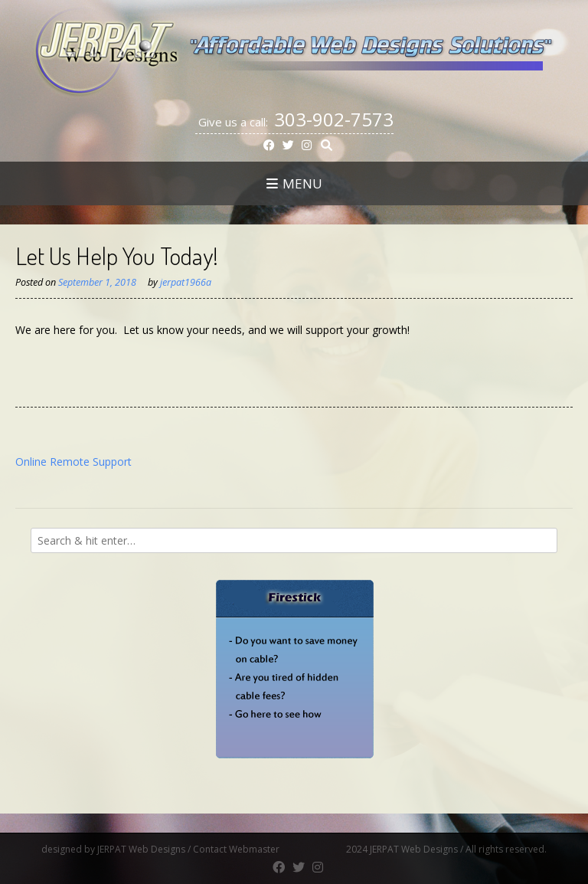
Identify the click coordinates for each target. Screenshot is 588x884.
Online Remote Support (73, 462)
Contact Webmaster (268, 849)
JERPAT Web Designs (141, 849)
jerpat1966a (186, 282)
